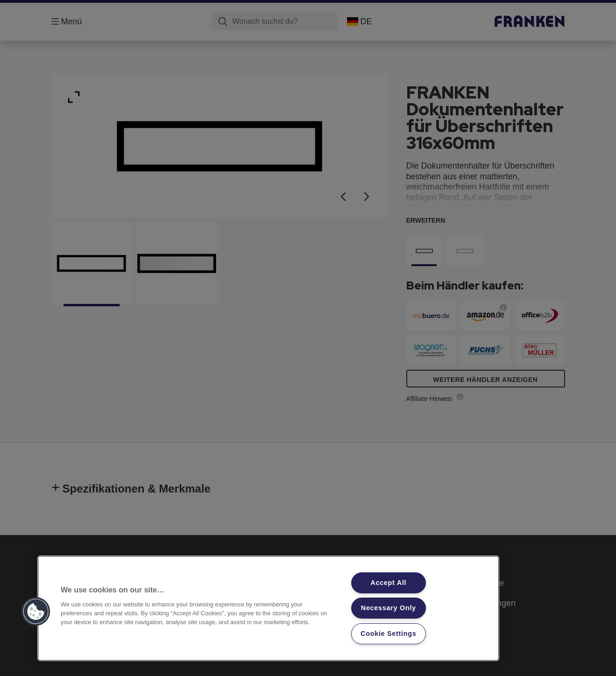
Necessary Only (389, 608)
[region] (268, 608)
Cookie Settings (389, 634)
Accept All (388, 583)
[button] (36, 612)
